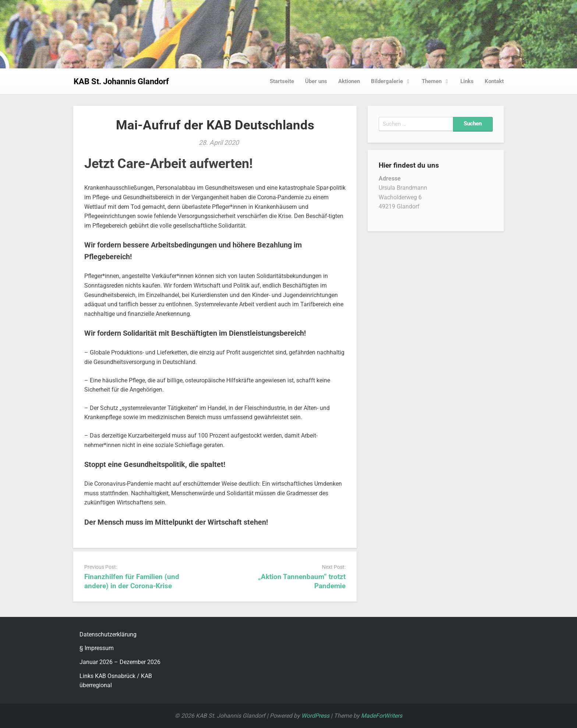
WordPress (315, 716)
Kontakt (494, 81)
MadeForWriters (382, 716)
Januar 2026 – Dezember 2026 (120, 662)
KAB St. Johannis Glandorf (121, 81)
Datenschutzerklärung (108, 634)
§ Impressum (97, 648)
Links (467, 81)
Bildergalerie (392, 81)
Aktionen (349, 81)
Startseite (282, 81)
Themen (437, 81)
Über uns (316, 81)
